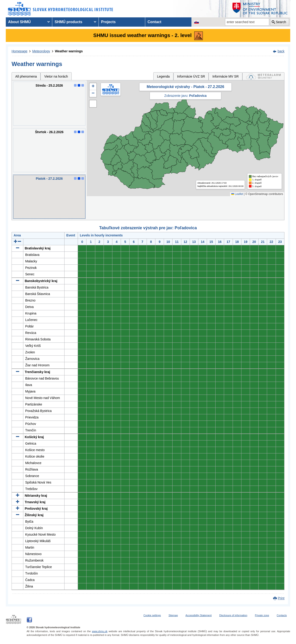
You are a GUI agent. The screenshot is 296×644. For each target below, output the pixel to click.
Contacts (282, 615)
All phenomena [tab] (26, 76)
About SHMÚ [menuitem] (19, 22)
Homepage (20, 51)
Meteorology (41, 51)
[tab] (263, 76)
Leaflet (237, 194)
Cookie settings (152, 615)
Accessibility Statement (199, 615)
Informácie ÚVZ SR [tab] (191, 76)
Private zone (262, 615)
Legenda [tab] (163, 76)
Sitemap (173, 615)
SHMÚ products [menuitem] (68, 22)
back (281, 51)
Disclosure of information (233, 615)
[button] (93, 87)
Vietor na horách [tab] (56, 76)
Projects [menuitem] (108, 22)
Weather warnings (69, 51)
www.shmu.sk (100, 631)
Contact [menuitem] (154, 22)
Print (281, 598)
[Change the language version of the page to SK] (197, 22)
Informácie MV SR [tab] (225, 76)
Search (281, 22)
